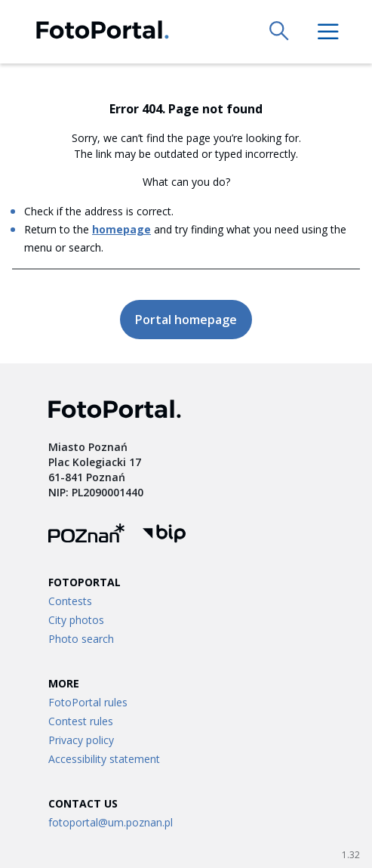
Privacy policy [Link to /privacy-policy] (81, 740)
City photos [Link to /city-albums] (76, 620)
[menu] (328, 32)
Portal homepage (186, 320)
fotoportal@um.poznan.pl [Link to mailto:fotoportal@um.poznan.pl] (111, 822)
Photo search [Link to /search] (81, 639)
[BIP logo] (164, 535)
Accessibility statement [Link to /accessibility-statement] (104, 759)
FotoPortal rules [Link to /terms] (88, 702)
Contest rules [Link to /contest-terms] (81, 721)
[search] (280, 32)
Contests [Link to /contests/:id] (70, 601)
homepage (121, 229)
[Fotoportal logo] (103, 32)
